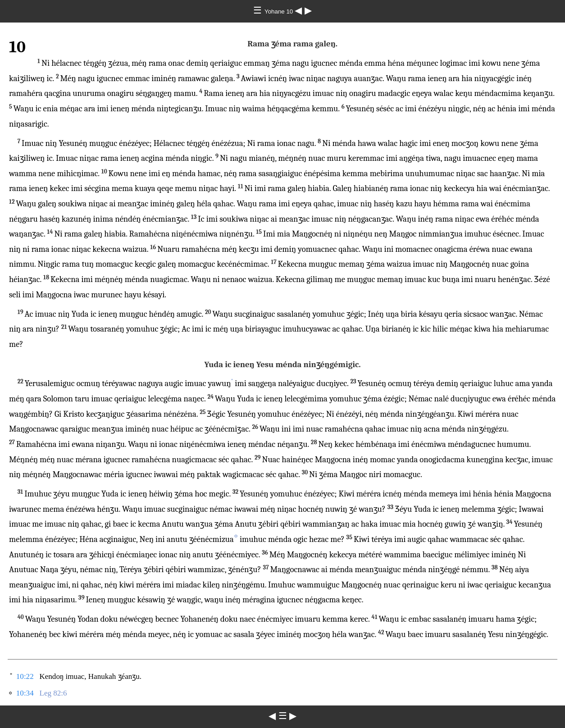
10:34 (25, 693)
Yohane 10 (280, 11)
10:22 (25, 676)
